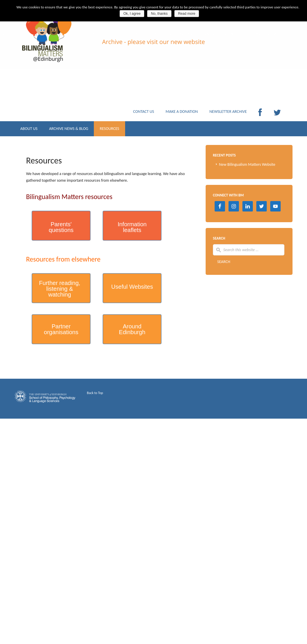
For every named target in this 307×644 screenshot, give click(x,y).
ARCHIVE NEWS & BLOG (68, 130)
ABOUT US (29, 130)
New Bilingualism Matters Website (247, 164)
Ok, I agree (132, 14)
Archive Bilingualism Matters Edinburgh (72, 49)
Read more (187, 14)
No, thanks (159, 14)
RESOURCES (109, 130)
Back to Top (95, 393)
